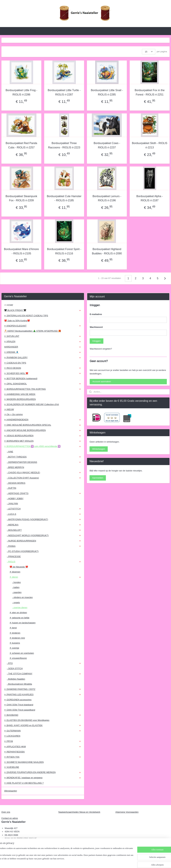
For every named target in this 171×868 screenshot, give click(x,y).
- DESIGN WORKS (16, 483)
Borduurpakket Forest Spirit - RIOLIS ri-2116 (64, 251)
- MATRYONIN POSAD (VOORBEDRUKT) (44, 519)
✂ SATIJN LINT (43, 336)
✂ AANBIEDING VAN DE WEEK (20, 394)
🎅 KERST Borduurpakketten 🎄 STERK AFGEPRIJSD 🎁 (33, 331)
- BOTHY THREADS (44, 457)
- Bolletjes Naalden (16, 679)
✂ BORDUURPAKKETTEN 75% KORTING (43, 389)
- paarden (17, 592)
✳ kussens (15, 643)
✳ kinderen (15, 633)
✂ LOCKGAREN (12, 736)
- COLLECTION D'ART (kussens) (44, 478)
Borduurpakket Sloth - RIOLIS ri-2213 (150, 145)
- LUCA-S (44, 514)
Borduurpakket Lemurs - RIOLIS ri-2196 (107, 198)
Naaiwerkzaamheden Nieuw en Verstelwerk (79, 812)
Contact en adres (10, 818)
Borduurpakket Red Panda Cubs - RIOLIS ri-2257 (21, 145)
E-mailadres (96, 314)
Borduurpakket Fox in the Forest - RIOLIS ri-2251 (150, 92)
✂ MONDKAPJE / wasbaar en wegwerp (43, 778)
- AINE (10, 452)
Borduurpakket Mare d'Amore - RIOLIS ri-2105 (21, 251)
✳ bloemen (15, 572)
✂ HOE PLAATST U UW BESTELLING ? (24, 783)
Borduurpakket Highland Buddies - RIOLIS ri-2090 (107, 251)
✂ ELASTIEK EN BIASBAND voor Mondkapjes (27, 720)
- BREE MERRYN (15, 467)
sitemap (77, 862)
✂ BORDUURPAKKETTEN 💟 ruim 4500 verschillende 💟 (43, 446)
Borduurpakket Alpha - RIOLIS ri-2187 (150, 198)
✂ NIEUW (9, 409)
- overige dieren (20, 608)
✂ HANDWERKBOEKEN (43, 420)
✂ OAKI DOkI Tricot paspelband (20, 710)
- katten (16, 587)
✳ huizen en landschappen (23, 623)
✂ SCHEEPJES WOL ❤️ (43, 373)
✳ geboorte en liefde (19, 618)
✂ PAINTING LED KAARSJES (43, 695)
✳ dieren (45, 577)
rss (83, 862)
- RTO (44, 663)
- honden (16, 582)
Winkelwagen (99, 449)
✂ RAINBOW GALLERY (43, 358)
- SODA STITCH (15, 668)
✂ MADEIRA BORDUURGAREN (20, 399)
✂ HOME (9, 305)
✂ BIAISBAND (43, 715)
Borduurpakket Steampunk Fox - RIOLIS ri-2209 (21, 198)
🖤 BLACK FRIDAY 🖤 (43, 310)
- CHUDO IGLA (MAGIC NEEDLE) (44, 473)
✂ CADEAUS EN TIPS (15, 363)
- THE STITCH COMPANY (44, 674)
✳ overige (14, 648)
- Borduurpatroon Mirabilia (19, 684)
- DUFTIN (12, 488)
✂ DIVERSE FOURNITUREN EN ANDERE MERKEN (43, 772)
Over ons (6, 812)
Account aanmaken (102, 382)
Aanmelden (98, 478)
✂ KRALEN (43, 342)
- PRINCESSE (14, 556)
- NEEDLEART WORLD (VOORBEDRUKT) (44, 535)
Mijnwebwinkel (120, 862)
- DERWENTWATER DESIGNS (44, 462)
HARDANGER (43, 347)
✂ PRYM (43, 741)
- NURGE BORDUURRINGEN (44, 541)
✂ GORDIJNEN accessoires (18, 700)
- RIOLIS (44, 562)
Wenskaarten (11, 791)
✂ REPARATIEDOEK (14, 752)
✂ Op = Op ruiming (13, 414)
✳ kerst (13, 628)
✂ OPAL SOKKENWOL (43, 384)
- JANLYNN (12, 504)
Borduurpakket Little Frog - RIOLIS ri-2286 (21, 92)
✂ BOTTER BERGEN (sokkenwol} (21, 378)
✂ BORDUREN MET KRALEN (43, 441)
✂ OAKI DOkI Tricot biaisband (19, 705)
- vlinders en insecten (22, 597)
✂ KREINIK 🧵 (43, 352)
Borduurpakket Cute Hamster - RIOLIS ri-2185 (64, 198)
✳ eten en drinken (18, 613)
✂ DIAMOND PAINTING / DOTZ (43, 689)
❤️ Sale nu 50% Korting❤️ (17, 321)
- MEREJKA (44, 525)
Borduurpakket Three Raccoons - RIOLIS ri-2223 (64, 145)
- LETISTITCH (44, 509)
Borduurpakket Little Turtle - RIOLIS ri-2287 (64, 92)
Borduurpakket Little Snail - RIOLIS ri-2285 (107, 92)
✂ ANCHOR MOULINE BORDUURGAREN (43, 430)
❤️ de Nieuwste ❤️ (19, 567)
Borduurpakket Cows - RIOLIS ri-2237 (107, 145)
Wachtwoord (96, 327)
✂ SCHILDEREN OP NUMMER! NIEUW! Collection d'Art (31, 404)
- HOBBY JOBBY (15, 499)
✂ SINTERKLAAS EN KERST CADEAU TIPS (26, 316)
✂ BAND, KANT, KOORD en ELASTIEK (43, 725)
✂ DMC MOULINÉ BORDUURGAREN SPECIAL (43, 425)
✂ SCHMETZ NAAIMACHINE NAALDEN (24, 762)
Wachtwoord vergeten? (101, 349)
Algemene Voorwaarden (127, 812)
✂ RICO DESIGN (43, 368)
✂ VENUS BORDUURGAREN (43, 436)
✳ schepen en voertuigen (22, 653)
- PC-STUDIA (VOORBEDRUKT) (23, 551)
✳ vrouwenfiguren (18, 658)
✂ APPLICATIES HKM (43, 747)
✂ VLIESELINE (12, 767)
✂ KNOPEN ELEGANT (43, 326)
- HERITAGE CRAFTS (44, 493)
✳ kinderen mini (17, 638)
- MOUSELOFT (44, 530)
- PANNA (44, 546)
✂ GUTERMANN (43, 731)
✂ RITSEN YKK (43, 757)
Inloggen (97, 341)
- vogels (16, 603)
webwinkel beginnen (94, 862)
